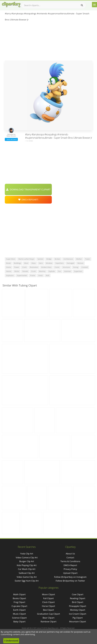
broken (57, 259)
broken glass (46, 267)
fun (59, 271)
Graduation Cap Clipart (48, 614)
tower (88, 259)
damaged (70, 263)
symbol (40, 259)
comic (57, 267)
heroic (9, 271)
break (8, 263)
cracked (85, 267)
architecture (68, 259)
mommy (42, 271)
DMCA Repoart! (28, 200)
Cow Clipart (78, 594)
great (40, 275)
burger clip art (27, 561)
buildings (17, 263)
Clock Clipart (49, 602)
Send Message (11, 139)
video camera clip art (27, 557)
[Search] (82, 5)
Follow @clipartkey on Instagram (70, 577)
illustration (34, 267)
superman (78, 271)
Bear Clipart (48, 618)
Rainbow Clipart (48, 622)
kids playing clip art (27, 565)
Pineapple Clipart (78, 606)
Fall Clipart (48, 598)
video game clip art (27, 577)
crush (33, 271)
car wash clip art (27, 569)
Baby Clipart (19, 622)
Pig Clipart (78, 618)
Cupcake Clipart (19, 606)
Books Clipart (19, 598)
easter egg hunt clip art (27, 581)
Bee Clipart (49, 610)
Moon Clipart (49, 594)
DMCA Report (70, 565)
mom (26, 263)
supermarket (22, 275)
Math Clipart (19, 594)
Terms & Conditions (70, 561)
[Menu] (94, 5)
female (25, 271)
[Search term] (54, 5)
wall (47, 275)
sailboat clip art (27, 573)
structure (66, 267)
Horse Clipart (48, 606)
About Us (70, 554)
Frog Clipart (19, 602)
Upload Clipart (70, 573)
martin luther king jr (26, 259)
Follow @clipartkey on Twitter (70, 581)
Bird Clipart (78, 602)
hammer (68, 271)
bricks (17, 271)
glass (33, 263)
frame (33, 275)
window (49, 263)
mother (79, 259)
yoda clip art (27, 554)
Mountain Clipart (78, 622)
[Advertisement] (48, 42)
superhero (59, 263)
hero (41, 263)
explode (52, 271)
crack (24, 267)
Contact (70, 557)
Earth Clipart (19, 610)
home (9, 267)
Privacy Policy (70, 569)
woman (80, 263)
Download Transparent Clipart (28, 189)
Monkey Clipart (78, 610)
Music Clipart (19, 614)
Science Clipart (19, 618)
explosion (10, 275)
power (17, 267)
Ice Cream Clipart (78, 614)
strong (76, 267)
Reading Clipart (78, 598)
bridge (49, 259)
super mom (11, 259)
